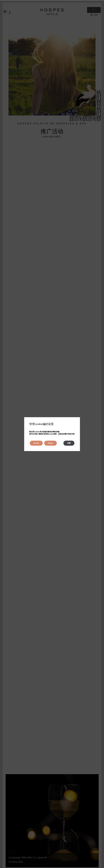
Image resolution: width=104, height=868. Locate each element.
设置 (69, 443)
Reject (50, 443)
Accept (36, 443)
